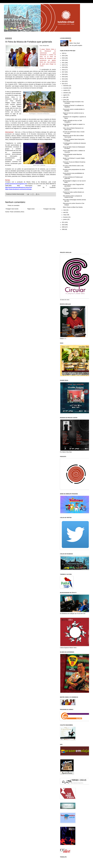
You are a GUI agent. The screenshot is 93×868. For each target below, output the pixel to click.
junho (65, 100)
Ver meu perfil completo (76, 45)
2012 (63, 84)
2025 (63, 53)
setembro (66, 93)
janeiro (65, 219)
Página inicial (31, 209)
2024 (63, 56)
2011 (63, 222)
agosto (65, 95)
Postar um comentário (14, 205)
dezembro (66, 86)
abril (65, 212)
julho (65, 97)
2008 (63, 229)
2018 (63, 70)
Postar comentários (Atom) (17, 212)
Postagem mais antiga (49, 209)
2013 (63, 81)
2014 (63, 79)
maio (65, 210)
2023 (63, 58)
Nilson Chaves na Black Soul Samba (73, 207)
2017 (63, 72)
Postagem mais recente (12, 209)
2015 (63, 77)
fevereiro (66, 217)
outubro (65, 90)
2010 (63, 225)
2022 (63, 60)
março (65, 215)
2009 (63, 227)
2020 (63, 65)
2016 (63, 74)
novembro (66, 88)
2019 (63, 67)
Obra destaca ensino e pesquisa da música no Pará (72, 197)
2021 (63, 63)
